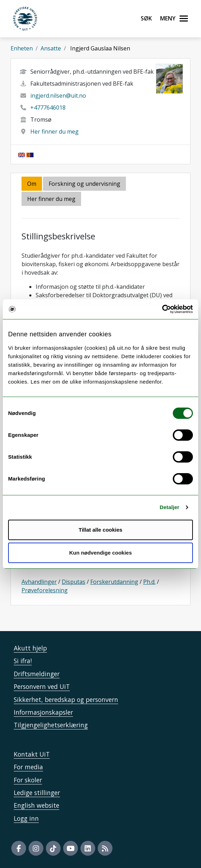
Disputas (74, 582)
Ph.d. (149, 582)
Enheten (22, 48)
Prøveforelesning (45, 590)
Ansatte (51, 48)
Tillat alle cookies (100, 530)
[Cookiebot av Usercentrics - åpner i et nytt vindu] (162, 309)
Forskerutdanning (114, 582)
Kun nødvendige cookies (100, 553)
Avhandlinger (39, 582)
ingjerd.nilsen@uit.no (58, 96)
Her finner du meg (54, 132)
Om (32, 184)
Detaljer (170, 507)
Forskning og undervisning (84, 184)
